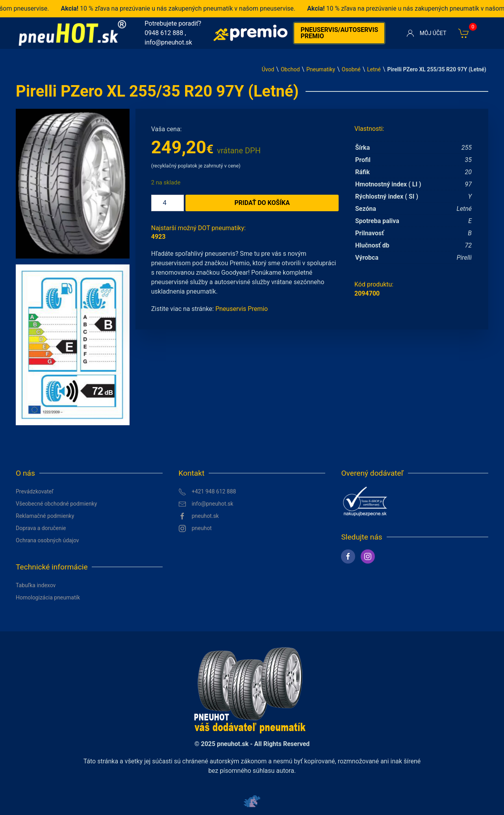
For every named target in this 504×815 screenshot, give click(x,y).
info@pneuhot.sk (168, 42)
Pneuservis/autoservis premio (339, 33)
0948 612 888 (164, 33)
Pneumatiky (321, 69)
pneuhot (195, 528)
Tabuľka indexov (36, 585)
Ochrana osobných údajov (47, 540)
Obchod (290, 69)
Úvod (268, 69)
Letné (374, 69)
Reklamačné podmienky (45, 516)
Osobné (351, 69)
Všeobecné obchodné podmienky (56, 504)
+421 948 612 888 (207, 492)
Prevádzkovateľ (35, 491)
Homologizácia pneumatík (48, 597)
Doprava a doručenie (41, 528)
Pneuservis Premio (242, 309)
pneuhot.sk (199, 516)
